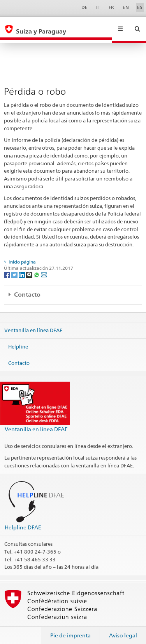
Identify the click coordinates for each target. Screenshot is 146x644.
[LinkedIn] (22, 267)
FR (111, 7)
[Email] (44, 267)
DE (84, 7)
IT (98, 7)
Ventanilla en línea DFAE (33, 323)
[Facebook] (8, 267)
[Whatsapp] (37, 267)
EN (126, 7)
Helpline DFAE (23, 520)
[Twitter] (15, 267)
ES (140, 7)
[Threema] (30, 267)
